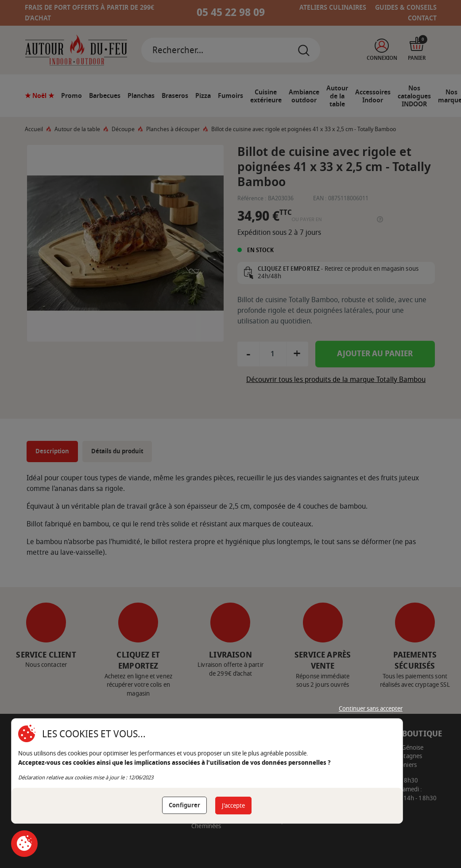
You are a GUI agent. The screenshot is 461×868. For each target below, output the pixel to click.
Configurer (184, 805)
